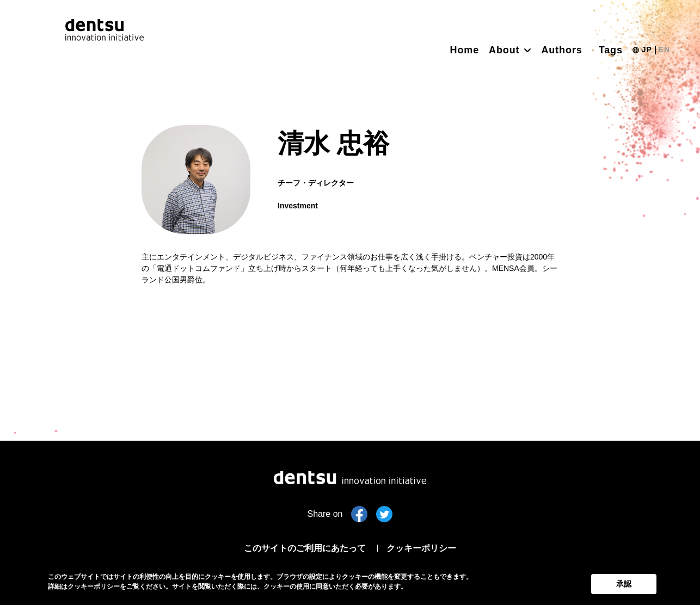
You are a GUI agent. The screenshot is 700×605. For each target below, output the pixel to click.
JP (647, 50)
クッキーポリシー (429, 547)
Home (465, 50)
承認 (624, 582)
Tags (611, 50)
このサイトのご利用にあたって (300, 547)
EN (664, 50)
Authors (561, 50)
